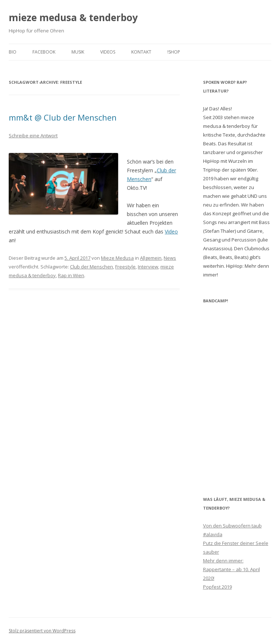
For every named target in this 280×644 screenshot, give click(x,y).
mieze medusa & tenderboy (73, 17)
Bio (13, 52)
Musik (78, 52)
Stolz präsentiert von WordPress (42, 631)
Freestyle (125, 267)
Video (171, 231)
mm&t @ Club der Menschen (63, 117)
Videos (108, 52)
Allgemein (151, 258)
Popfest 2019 (217, 587)
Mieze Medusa (117, 258)
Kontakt (141, 52)
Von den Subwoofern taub (232, 526)
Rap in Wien (71, 275)
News (170, 258)
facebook (44, 52)
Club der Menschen (92, 267)
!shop (174, 52)
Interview (148, 267)
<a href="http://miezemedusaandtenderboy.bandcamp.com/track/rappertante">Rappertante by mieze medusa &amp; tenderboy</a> (237, 394)
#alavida (213, 534)
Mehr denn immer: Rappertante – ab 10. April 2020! (232, 569)
